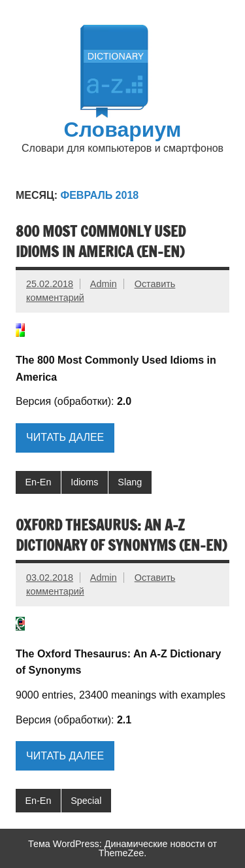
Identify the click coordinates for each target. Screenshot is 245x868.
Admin (104, 284)
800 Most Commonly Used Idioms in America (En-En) (101, 241)
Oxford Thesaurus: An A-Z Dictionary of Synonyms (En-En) (121, 535)
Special (86, 801)
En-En (38, 482)
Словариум (123, 129)
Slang (130, 482)
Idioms (84, 482)
